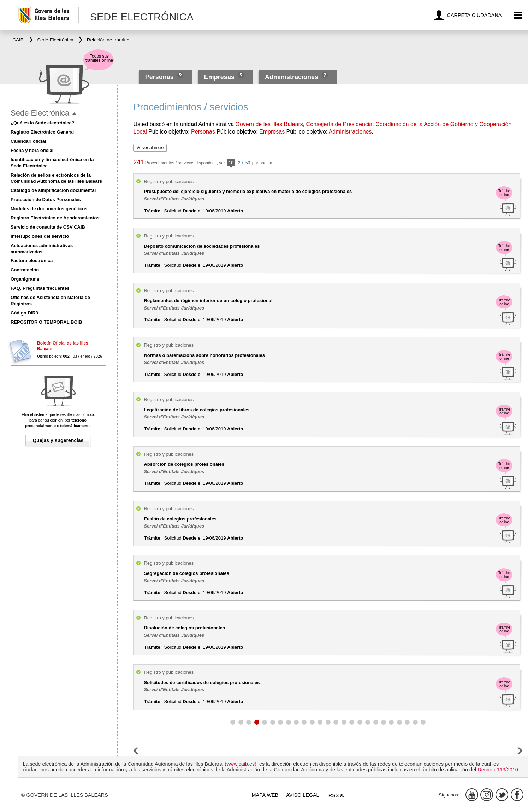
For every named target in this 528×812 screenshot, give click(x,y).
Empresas (219, 77)
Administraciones (292, 77)
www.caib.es (241, 764)
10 (231, 163)
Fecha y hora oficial (32, 150)
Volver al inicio (150, 148)
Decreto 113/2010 (498, 770)
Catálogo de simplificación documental (53, 190)
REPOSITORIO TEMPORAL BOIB (46, 322)
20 (240, 163)
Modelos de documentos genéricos (49, 209)
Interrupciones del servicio (40, 236)
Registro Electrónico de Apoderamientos (55, 218)
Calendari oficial (28, 141)
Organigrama (25, 279)
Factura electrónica (32, 261)
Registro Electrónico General (42, 132)
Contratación (25, 270)
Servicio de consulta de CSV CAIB (48, 227)
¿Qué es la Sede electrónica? (43, 123)
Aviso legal (302, 795)
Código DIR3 (24, 313)
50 (248, 163)
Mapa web (265, 795)
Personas (160, 77)
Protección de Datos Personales (46, 199)
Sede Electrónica (40, 113)
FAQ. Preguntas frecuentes (40, 288)
